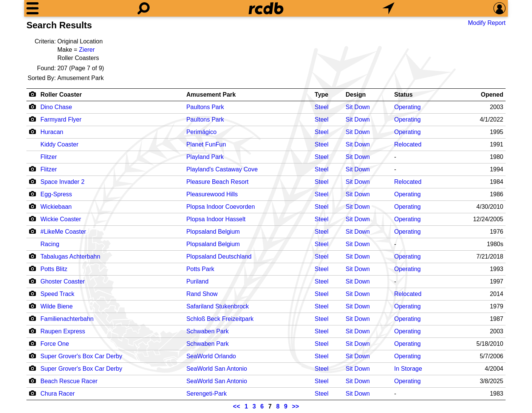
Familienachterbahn (67, 319)
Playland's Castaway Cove (222, 169)
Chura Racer (58, 394)
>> (296, 406)
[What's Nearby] (388, 8)
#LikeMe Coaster (63, 232)
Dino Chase (56, 107)
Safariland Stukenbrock (217, 306)
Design (356, 95)
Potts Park (200, 269)
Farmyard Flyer (61, 119)
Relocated (408, 144)
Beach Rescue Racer (69, 381)
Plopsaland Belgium (213, 232)
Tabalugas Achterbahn (70, 257)
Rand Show (202, 294)
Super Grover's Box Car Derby (81, 356)
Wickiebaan (56, 207)
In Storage (408, 369)
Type (322, 95)
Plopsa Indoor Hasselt (216, 219)
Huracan (52, 132)
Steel (322, 107)
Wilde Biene (56, 306)
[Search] (144, 8)
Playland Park (205, 157)
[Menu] (32, 8)
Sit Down (358, 107)
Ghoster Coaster (63, 281)
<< (237, 406)
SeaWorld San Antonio (217, 369)
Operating (407, 107)
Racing (50, 244)
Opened (492, 95)
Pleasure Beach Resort (217, 182)
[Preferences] (500, 8)
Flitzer (49, 157)
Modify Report (487, 23)
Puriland (197, 281)
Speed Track (57, 294)
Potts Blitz (54, 269)
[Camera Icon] (32, 106)
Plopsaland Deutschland (219, 257)
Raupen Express (63, 331)
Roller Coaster (61, 95)
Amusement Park (211, 95)
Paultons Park (205, 107)
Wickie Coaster (61, 219)
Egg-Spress (56, 194)
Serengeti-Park (206, 394)
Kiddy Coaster (60, 144)
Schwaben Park (207, 331)
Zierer (87, 50)
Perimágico (201, 132)
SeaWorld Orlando (211, 356)
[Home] (266, 8)
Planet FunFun (206, 144)
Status (403, 95)
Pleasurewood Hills (212, 194)
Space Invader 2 (63, 182)
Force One (55, 344)
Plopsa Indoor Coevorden (220, 207)
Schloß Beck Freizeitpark (220, 319)
